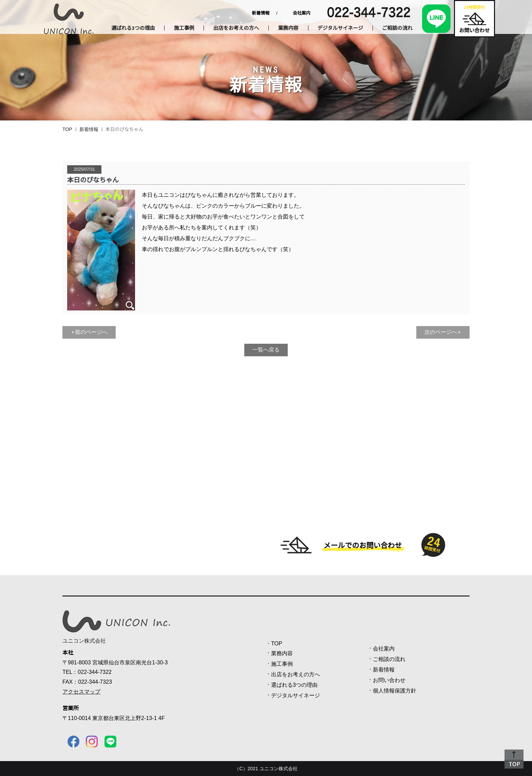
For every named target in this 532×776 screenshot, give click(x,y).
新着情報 (261, 13)
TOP (67, 129)
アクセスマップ (81, 692)
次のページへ (441, 332)
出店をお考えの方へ (236, 28)
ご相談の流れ (397, 28)
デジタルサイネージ (340, 28)
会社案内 (302, 13)
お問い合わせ (389, 680)
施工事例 (184, 28)
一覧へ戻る (266, 350)
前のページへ (91, 332)
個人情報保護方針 (395, 691)
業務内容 (288, 28)
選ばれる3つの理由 (133, 28)
